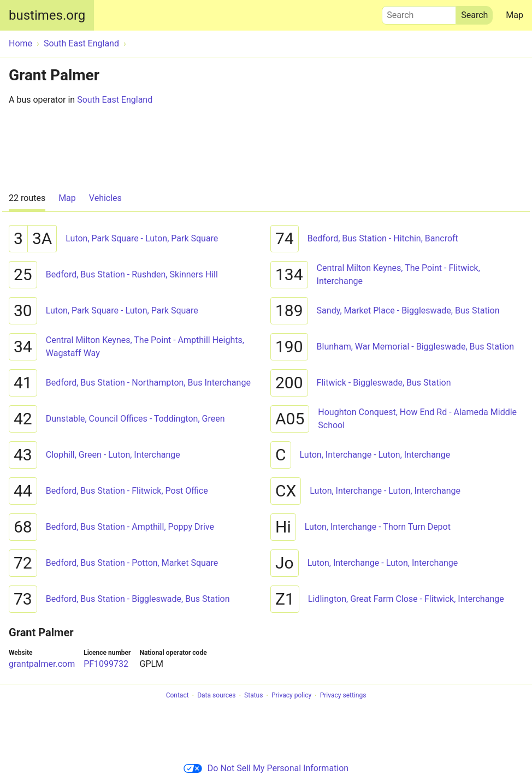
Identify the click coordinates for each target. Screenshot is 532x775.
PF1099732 (106, 664)
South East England (115, 100)
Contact (178, 696)
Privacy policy (291, 696)
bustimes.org (47, 15)
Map (515, 15)
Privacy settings (343, 696)
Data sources (216, 696)
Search (419, 13)
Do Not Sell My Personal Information (266, 768)
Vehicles (105, 198)
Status (253, 696)
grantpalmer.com (42, 664)
